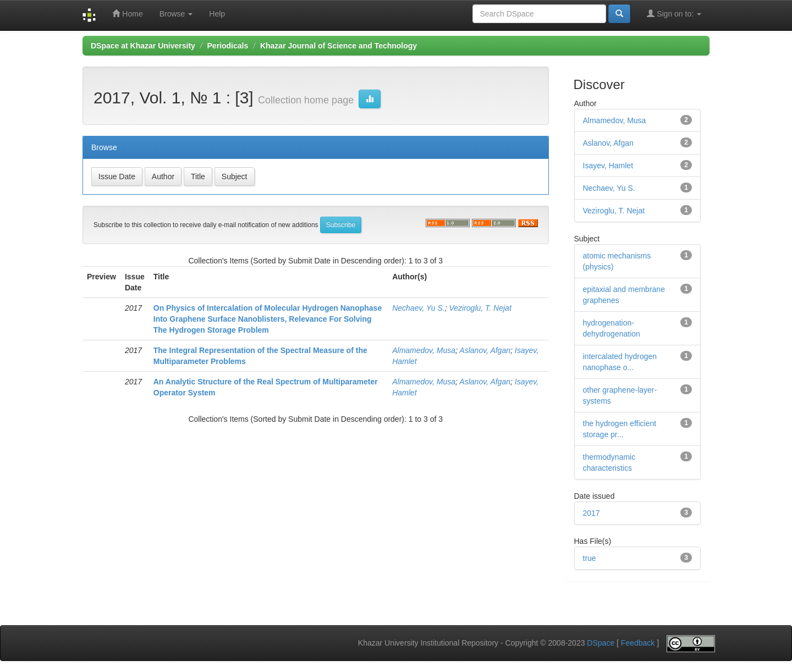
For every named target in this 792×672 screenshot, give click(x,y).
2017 (592, 513)
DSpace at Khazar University (143, 46)
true (590, 558)
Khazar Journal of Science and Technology (339, 46)
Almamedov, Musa (424, 350)
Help (217, 14)
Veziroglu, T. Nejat (480, 308)
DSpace (601, 643)
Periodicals (228, 46)
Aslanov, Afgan (485, 350)
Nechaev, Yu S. (418, 308)
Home (127, 13)
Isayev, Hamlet (608, 166)
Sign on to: (674, 13)
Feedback (638, 643)
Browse (176, 14)
